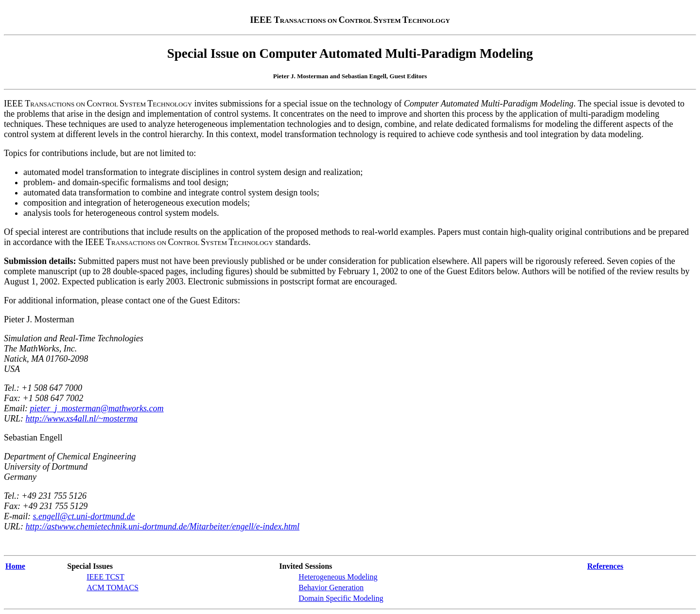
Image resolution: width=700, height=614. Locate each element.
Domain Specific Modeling (341, 598)
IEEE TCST (105, 577)
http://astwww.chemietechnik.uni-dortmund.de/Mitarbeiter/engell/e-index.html (163, 526)
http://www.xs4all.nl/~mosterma (82, 419)
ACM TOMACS (113, 588)
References (605, 566)
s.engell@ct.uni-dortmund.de (84, 516)
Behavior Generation (331, 588)
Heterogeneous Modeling (338, 577)
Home (15, 566)
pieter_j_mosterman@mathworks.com (97, 408)
